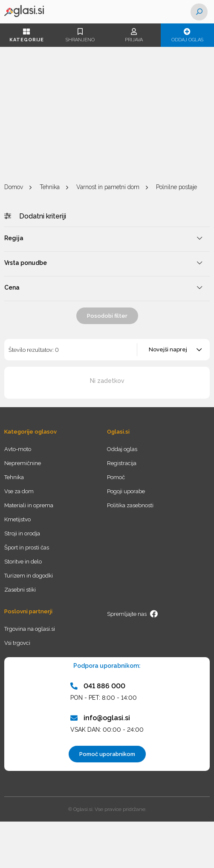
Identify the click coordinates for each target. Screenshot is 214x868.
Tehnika (50, 187)
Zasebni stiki (20, 590)
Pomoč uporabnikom (107, 754)
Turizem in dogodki (29, 576)
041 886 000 (98, 686)
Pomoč (116, 477)
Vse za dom (19, 491)
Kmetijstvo (17, 519)
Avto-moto (18, 449)
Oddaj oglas (188, 35)
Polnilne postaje (176, 187)
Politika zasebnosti (130, 505)
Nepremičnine (23, 463)
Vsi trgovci (17, 643)
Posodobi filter (107, 316)
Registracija (122, 463)
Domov (14, 187)
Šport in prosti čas (27, 548)
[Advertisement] (107, 115)
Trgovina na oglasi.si (30, 629)
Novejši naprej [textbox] (168, 349)
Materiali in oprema (29, 505)
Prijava (134, 35)
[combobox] (174, 350)
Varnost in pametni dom (108, 187)
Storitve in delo (23, 562)
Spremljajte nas (133, 614)
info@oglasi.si (100, 718)
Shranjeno (81, 35)
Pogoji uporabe (126, 491)
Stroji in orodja (22, 533)
